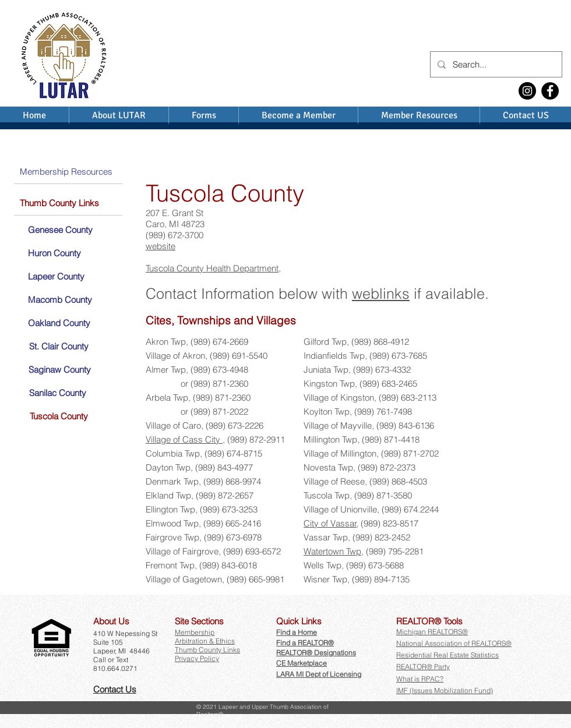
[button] (113, 621)
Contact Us (115, 689)
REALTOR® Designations (316, 653)
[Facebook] (550, 91)
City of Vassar (330, 523)
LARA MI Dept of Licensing (319, 674)
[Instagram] (527, 91)
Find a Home (297, 632)
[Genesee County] (60, 229)
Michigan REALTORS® (432, 632)
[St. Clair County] (58, 346)
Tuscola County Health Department (212, 268)
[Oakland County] (59, 323)
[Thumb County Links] (68, 203)
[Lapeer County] (56, 276)
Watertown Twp (332, 551)
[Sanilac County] (57, 393)
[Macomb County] (60, 299)
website (161, 246)
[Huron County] (54, 253)
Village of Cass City (184, 439)
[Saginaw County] (59, 369)
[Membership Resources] (68, 171)
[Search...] (495, 64)
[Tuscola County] (58, 416)
